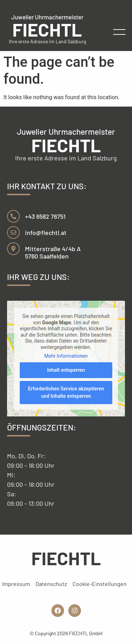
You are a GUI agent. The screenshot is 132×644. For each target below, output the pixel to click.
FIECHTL (47, 29)
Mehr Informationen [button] (66, 356)
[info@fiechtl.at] (13, 232)
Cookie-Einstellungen (100, 584)
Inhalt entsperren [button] (66, 370)
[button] (120, 32)
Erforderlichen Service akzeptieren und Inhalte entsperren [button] (66, 392)
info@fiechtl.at (46, 232)
